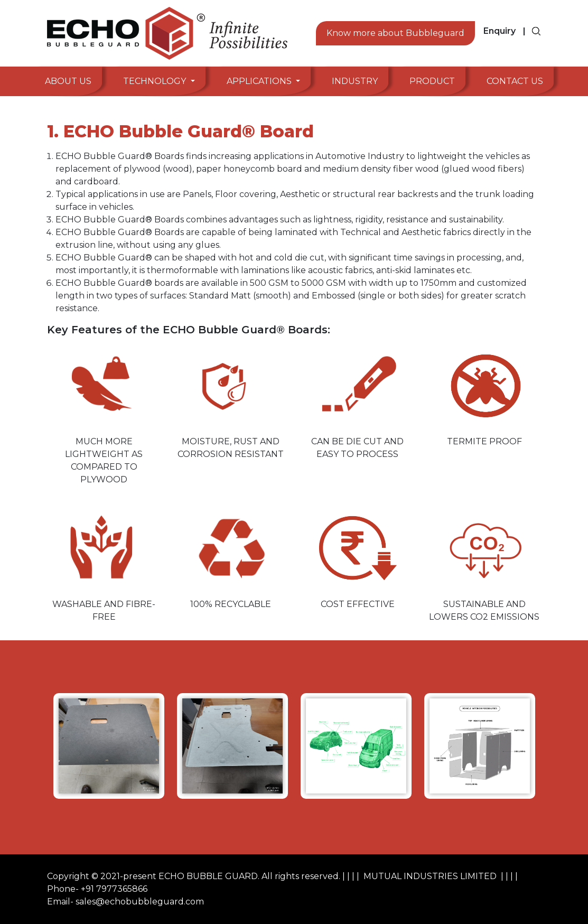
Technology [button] (156, 81)
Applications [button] (260, 81)
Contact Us (515, 81)
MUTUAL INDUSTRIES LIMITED (430, 876)
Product (432, 81)
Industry (355, 81)
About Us (68, 81)
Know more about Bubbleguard (395, 33)
